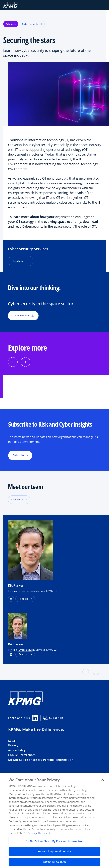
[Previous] (13, 362)
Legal (12, 740)
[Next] (26, 362)
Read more (19, 261)
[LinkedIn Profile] (11, 654)
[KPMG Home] (10, 5)
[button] (103, 5)
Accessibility (17, 750)
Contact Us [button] (17, 499)
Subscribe (53, 718)
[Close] (103, 780)
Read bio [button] (24, 599)
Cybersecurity (32, 24)
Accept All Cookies (54, 862)
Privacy (13, 745)
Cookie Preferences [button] (22, 755)
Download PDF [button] (23, 315)
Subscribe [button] (19, 455)
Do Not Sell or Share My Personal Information (41, 760)
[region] (54, 821)
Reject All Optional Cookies (54, 851)
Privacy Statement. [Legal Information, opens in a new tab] (39, 833)
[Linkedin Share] (35, 718)
